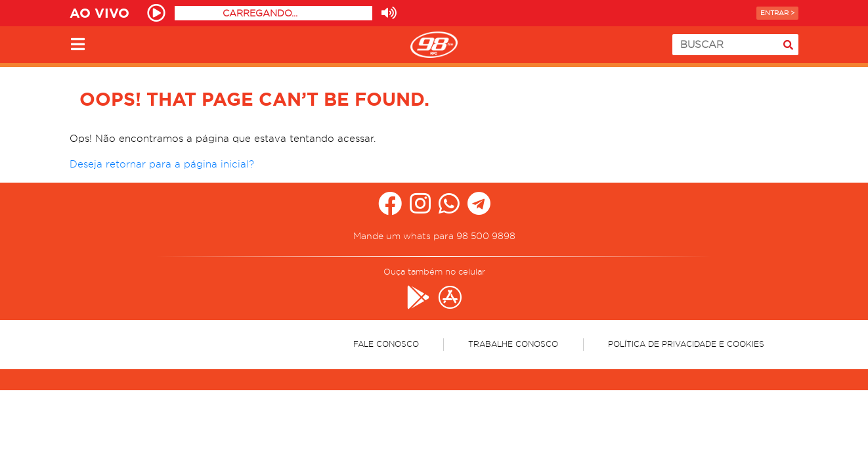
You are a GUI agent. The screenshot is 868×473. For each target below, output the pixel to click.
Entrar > (777, 13)
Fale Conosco (386, 344)
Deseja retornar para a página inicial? (162, 164)
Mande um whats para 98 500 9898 (434, 236)
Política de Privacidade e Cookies (686, 344)
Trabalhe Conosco (513, 344)
